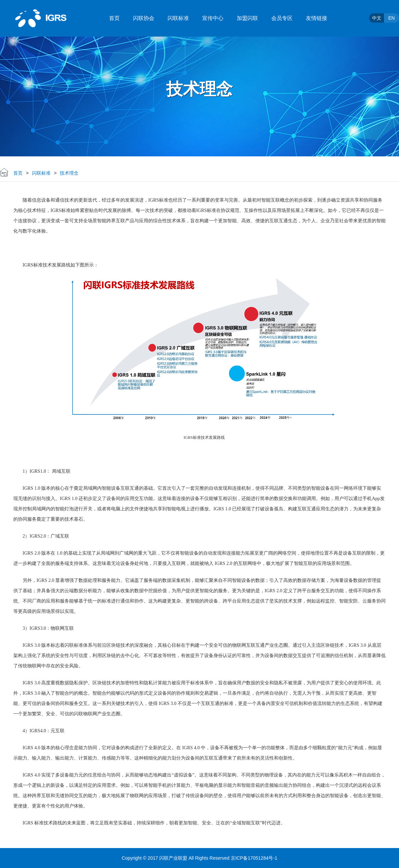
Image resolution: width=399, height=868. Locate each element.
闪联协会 (144, 18)
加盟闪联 (247, 18)
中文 (377, 18)
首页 (114, 18)
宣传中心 (213, 18)
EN (392, 18)
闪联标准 (178, 18)
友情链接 (317, 18)
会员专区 (282, 18)
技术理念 (69, 173)
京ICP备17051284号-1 (254, 858)
